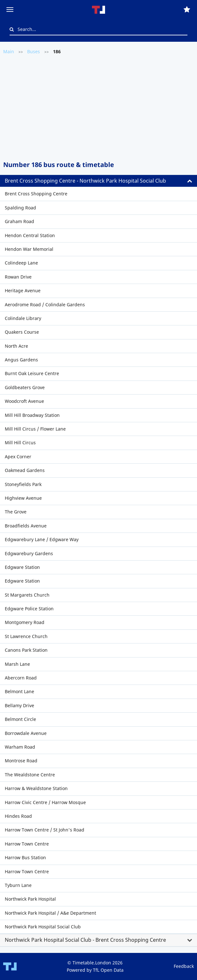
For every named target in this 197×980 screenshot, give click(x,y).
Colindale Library (23, 318)
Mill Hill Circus (20, 443)
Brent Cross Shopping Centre (36, 194)
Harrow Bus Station (25, 857)
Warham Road (20, 747)
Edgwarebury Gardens (29, 553)
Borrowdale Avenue (26, 733)
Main (9, 51)
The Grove (16, 512)
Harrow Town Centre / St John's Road (45, 830)
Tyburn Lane (18, 885)
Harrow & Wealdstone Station (36, 788)
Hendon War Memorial (29, 249)
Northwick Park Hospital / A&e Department (50, 913)
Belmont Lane (19, 691)
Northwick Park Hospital (30, 899)
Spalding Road (20, 208)
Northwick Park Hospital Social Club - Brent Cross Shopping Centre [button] (85, 940)
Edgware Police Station (29, 609)
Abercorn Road (21, 678)
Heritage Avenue (23, 290)
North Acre (16, 346)
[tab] (98, 181)
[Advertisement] (98, 107)
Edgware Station (22, 567)
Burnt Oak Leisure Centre (32, 373)
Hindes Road (18, 816)
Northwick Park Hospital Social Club (43, 927)
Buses (34, 51)
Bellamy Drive (19, 705)
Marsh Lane (17, 664)
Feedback (184, 966)
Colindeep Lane (21, 263)
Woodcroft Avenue (24, 401)
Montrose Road (21, 761)
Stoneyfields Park (23, 484)
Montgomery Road (25, 622)
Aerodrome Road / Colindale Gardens (45, 305)
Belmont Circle (20, 719)
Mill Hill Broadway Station (32, 415)
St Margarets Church (27, 595)
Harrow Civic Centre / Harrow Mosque (45, 802)
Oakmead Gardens (25, 470)
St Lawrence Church (26, 636)
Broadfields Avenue (26, 526)
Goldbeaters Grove (25, 387)
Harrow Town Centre (27, 844)
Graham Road (19, 221)
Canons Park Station (26, 650)
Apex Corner (18, 457)
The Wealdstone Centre (30, 775)
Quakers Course (22, 332)
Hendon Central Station (30, 235)
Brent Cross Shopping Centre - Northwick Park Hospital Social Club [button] (85, 181)
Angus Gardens (21, 360)
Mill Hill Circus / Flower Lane (35, 429)
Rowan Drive (18, 277)
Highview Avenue (23, 498)
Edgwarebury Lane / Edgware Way (42, 539)
